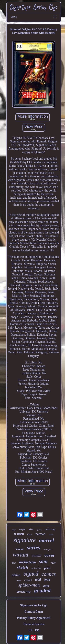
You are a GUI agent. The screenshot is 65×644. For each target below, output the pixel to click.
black (30, 535)
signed (31, 574)
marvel (47, 540)
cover (50, 555)
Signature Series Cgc (34, 605)
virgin (22, 529)
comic (36, 556)
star (14, 563)
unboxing (50, 529)
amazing (24, 591)
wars (14, 530)
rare (53, 563)
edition (16, 575)
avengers (48, 549)
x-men (19, 534)
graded (42, 591)
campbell (28, 580)
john (47, 580)
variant (20, 555)
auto (46, 586)
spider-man (29, 585)
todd (38, 580)
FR (37, 630)
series (34, 547)
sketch (22, 567)
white (31, 529)
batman (41, 534)
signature (25, 540)
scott (51, 535)
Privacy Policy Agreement (34, 618)
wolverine (36, 568)
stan (43, 561)
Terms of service (34, 624)
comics (49, 574)
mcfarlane (27, 562)
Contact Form (34, 612)
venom (20, 549)
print (47, 568)
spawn (39, 530)
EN (31, 630)
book (19, 581)
